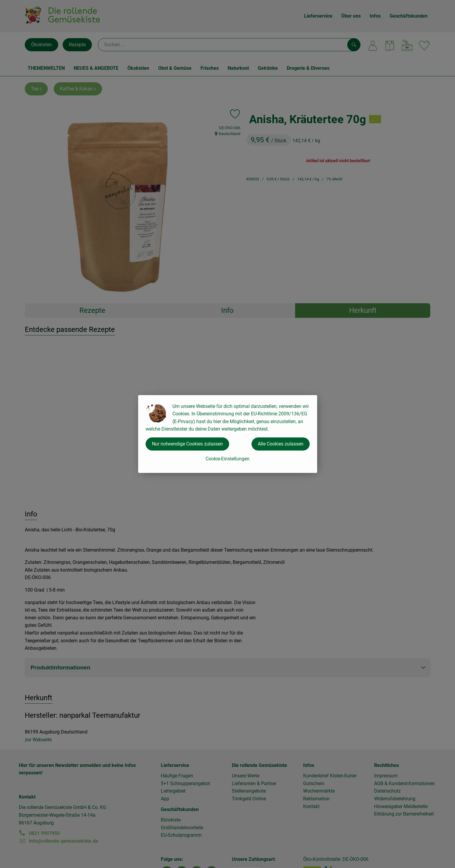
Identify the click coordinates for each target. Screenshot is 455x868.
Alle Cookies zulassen (281, 444)
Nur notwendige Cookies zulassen (187, 444)
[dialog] (227, 434)
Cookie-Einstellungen (227, 459)
